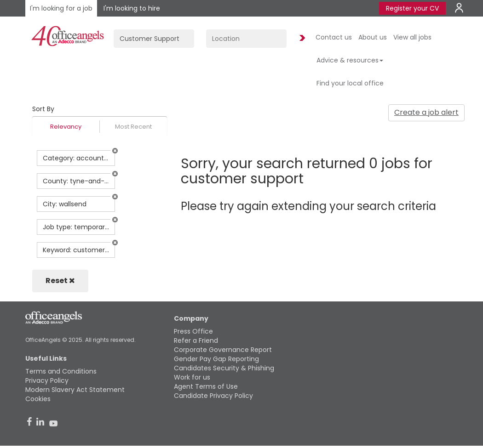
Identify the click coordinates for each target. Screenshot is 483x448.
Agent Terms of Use (206, 386)
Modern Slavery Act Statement (75, 390)
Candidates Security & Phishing (224, 368)
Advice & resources (350, 60)
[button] (115, 151)
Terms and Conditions (61, 371)
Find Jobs (301, 38)
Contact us (334, 37)
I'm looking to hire (132, 8)
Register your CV (412, 8)
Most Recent (133, 127)
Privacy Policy (47, 380)
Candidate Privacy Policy (213, 396)
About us (373, 37)
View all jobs (412, 37)
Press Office (193, 331)
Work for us (192, 377)
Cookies (38, 399)
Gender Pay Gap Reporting (216, 359)
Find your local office (350, 83)
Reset (60, 281)
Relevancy (66, 127)
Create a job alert (426, 112)
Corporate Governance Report (223, 350)
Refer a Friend (196, 340)
